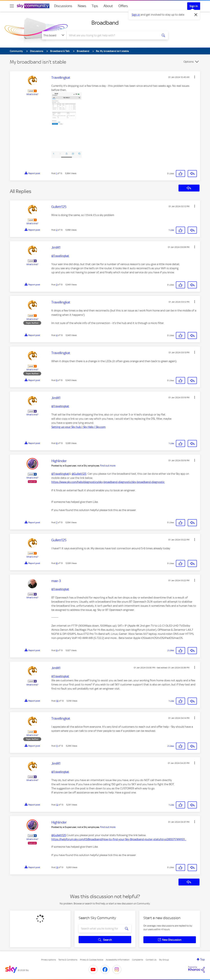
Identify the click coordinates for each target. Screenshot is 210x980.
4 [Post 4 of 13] (57, 335)
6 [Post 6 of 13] (57, 443)
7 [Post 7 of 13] (57, 522)
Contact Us (151, 960)
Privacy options (48, 960)
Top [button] (202, 959)
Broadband (105, 23)
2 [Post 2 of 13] (57, 230)
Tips (95, 6)
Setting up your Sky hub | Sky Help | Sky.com (78, 427)
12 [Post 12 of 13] (57, 805)
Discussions (63, 6)
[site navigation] (12, 6)
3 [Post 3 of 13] (57, 285)
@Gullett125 (79, 474)
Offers (123, 6)
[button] (195, 77)
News (82, 6)
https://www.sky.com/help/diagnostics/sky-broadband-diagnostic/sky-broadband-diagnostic (108, 482)
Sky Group (164, 960)
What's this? (32, 94)
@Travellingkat (60, 256)
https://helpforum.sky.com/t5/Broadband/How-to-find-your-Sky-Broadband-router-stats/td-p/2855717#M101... (119, 839)
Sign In (194, 6)
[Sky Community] (33, 6)
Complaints (138, 960)
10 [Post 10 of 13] (57, 701)
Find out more (108, 466)
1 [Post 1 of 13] (57, 173)
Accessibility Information (118, 960)
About (108, 6)
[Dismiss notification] (196, 15)
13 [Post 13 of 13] (57, 867)
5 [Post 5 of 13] (57, 380)
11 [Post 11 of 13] (57, 746)
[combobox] (112, 35)
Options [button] (189, 62)
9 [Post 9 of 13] (57, 650)
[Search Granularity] (54, 35)
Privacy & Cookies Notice (92, 960)
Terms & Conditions (68, 960)
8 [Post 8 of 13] (57, 563)
